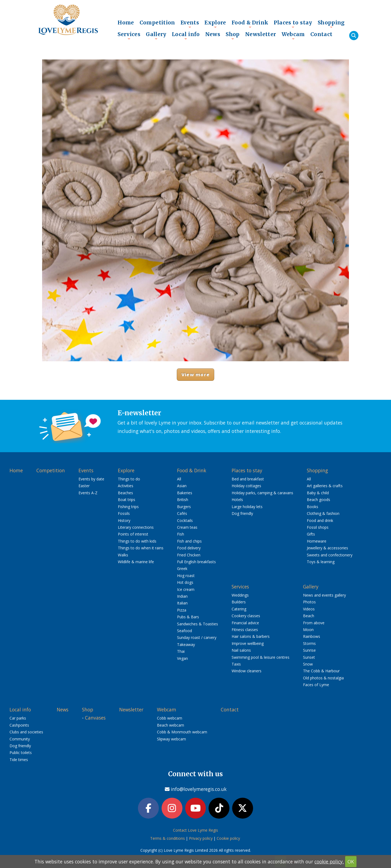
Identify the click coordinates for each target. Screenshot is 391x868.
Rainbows (312, 636)
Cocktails (185, 520)
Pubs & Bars (188, 617)
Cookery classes (246, 616)
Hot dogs (185, 582)
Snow (308, 664)
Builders (239, 602)
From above (314, 623)
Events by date (91, 479)
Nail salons (241, 650)
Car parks (18, 718)
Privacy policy (201, 839)
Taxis (236, 664)
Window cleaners (247, 671)
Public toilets (21, 753)
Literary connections (136, 527)
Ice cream (186, 589)
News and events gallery (324, 595)
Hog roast (186, 576)
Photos (309, 602)
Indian (182, 596)
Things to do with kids (137, 541)
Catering (239, 609)
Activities (126, 486)
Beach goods (319, 500)
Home (126, 23)
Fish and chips (189, 541)
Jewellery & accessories (327, 548)
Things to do (129, 479)
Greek (182, 568)
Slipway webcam (171, 739)
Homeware (317, 541)
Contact (321, 34)
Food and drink (320, 520)
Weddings (240, 595)
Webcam (293, 36)
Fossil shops (318, 527)
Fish (181, 534)
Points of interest (133, 534)
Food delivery (189, 548)
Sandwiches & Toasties (198, 624)
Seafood (185, 631)
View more (195, 374)
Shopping (331, 24)
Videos (309, 609)
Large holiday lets (247, 507)
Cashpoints (19, 725)
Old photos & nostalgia (323, 678)
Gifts (311, 534)
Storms (309, 643)
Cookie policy (228, 839)
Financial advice (245, 623)
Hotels (237, 500)
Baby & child (318, 493)
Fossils (124, 513)
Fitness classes (245, 630)
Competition (157, 23)
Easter (84, 486)
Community (20, 739)
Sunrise (309, 650)
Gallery (156, 36)
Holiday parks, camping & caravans (262, 493)
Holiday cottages (246, 486)
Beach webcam (171, 725)
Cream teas (187, 527)
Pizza (182, 610)
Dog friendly (242, 513)
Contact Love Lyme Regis (195, 830)
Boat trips (127, 500)
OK (351, 861)
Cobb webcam (170, 718)
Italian (182, 603)
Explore (215, 24)
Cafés (182, 513)
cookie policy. (329, 861)
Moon (308, 630)
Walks (123, 555)
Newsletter (261, 34)
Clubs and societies (26, 732)
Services (129, 36)
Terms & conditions (168, 839)
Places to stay (293, 24)
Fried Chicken (189, 555)
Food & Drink (250, 24)
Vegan (182, 658)
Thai (181, 651)
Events (190, 24)
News (213, 34)
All (179, 479)
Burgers (184, 507)
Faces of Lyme (316, 685)
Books (313, 507)
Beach (309, 616)
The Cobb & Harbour (321, 671)
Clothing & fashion (323, 513)
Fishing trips (128, 507)
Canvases (95, 718)
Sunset (309, 657)
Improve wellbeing (248, 643)
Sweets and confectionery (330, 555)
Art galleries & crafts (325, 486)
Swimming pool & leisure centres (261, 657)
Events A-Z (88, 493)
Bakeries (185, 493)
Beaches (125, 493)
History (124, 520)
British (183, 500)
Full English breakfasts (196, 562)
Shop (233, 36)
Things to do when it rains (141, 548)
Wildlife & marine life (136, 562)
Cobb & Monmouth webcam (182, 732)
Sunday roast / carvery (197, 637)
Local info (186, 36)
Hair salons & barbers (251, 636)
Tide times (19, 760)
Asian (182, 486)
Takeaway (186, 644)
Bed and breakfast (248, 479)
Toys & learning (321, 562)
